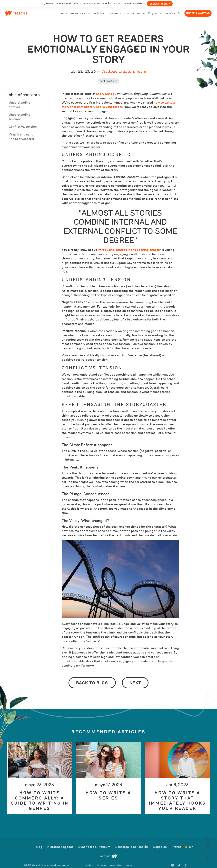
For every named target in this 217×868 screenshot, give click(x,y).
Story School (106, 89)
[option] (40, 773)
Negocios (160, 842)
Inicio (64, 15)
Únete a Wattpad (198, 13)
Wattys (141, 15)
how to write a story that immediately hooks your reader (118, 100)
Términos (89, 860)
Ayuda (129, 860)
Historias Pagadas (61, 842)
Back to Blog (92, 678)
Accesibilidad (117, 860)
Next (135, 678)
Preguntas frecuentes (161, 15)
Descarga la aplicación (132, 842)
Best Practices (108, 76)
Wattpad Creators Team (124, 67)
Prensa (176, 842)
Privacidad (102, 860)
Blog (39, 842)
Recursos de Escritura (120, 13)
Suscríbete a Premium (95, 842)
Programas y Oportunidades (87, 13)
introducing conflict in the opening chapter (129, 245)
